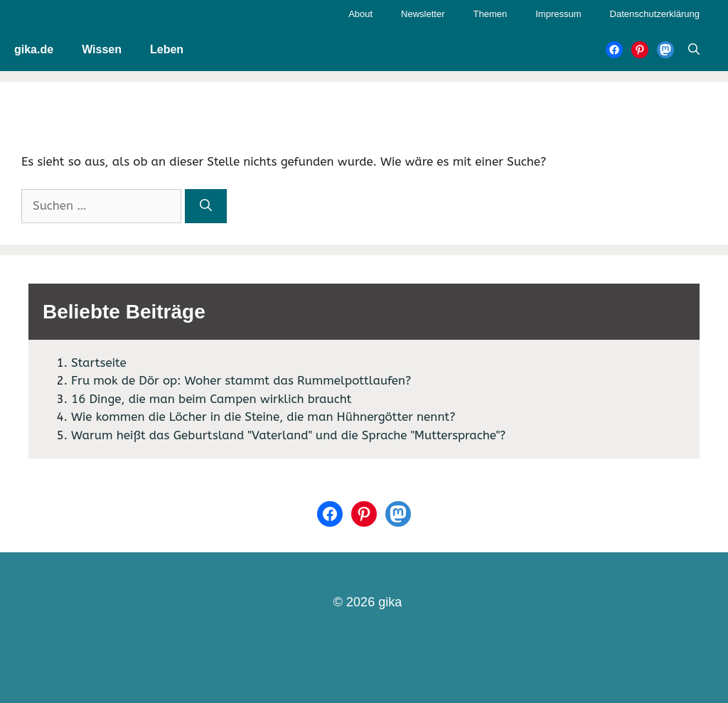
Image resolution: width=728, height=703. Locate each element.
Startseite (99, 363)
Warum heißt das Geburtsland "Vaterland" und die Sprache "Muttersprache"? (288, 435)
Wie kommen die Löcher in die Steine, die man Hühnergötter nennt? (263, 417)
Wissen (102, 49)
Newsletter (423, 14)
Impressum (558, 14)
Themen (491, 14)
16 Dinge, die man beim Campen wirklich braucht (211, 399)
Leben (167, 49)
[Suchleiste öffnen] (694, 50)
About (360, 14)
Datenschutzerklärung (655, 14)
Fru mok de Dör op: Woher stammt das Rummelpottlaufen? (241, 380)
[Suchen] (206, 206)
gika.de (34, 49)
